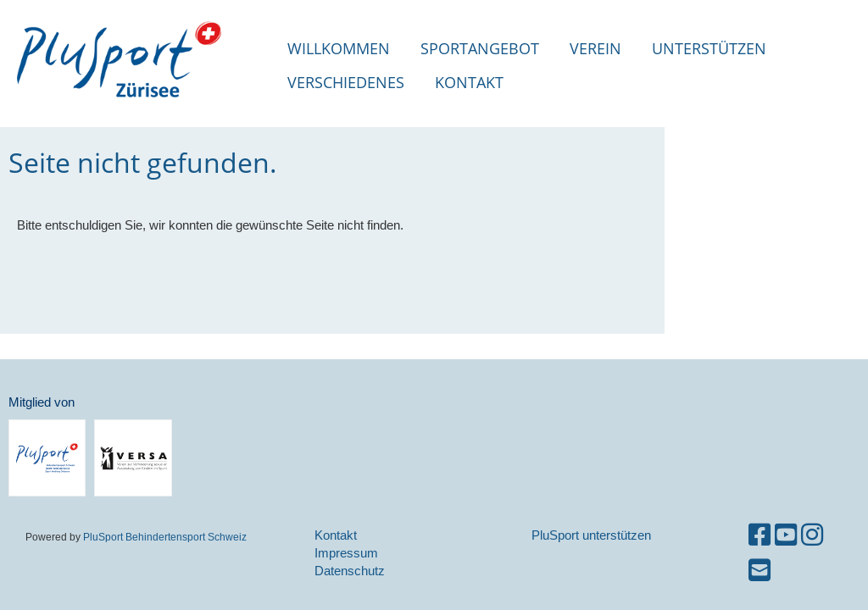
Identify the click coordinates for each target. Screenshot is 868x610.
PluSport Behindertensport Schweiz (165, 537)
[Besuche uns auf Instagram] (812, 535)
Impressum (346, 553)
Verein (595, 48)
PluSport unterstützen (591, 535)
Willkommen (339, 48)
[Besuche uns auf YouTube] (786, 535)
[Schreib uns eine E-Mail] (759, 571)
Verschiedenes (346, 82)
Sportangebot (480, 48)
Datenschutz (350, 571)
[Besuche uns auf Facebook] (759, 535)
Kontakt (469, 82)
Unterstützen (709, 48)
